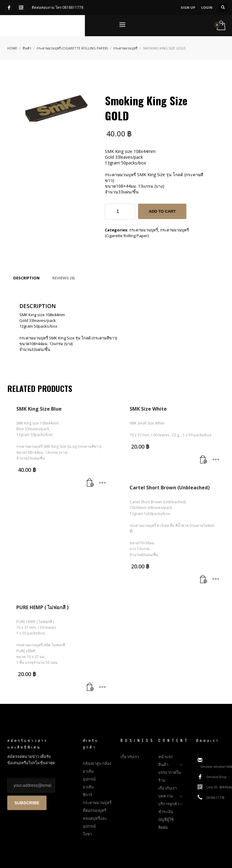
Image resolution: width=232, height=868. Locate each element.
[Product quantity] (120, 211)
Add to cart (162, 211)
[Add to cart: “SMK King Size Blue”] (90, 483)
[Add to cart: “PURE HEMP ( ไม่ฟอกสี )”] (90, 687)
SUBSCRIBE (27, 803)
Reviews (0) (63, 278)
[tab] (26, 278)
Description (26, 278)
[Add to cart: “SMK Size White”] (204, 460)
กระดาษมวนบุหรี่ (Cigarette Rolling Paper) (147, 233)
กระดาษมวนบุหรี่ (144, 230)
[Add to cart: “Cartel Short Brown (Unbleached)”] (204, 580)
